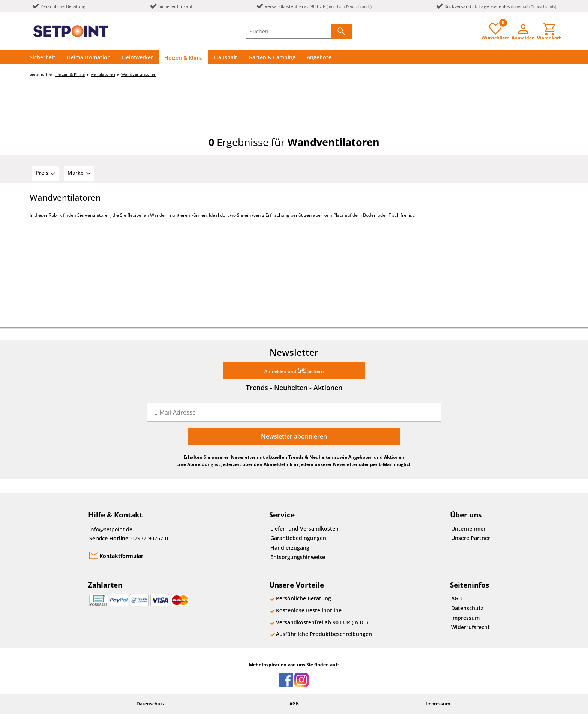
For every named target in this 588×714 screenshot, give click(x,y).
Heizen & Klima (184, 58)
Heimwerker (137, 57)
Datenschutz (467, 608)
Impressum (465, 618)
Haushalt (226, 57)
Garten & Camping (272, 57)
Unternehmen (469, 528)
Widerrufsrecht (470, 627)
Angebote (319, 57)
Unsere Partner (471, 538)
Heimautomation (89, 57)
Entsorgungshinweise (298, 557)
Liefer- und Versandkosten (304, 528)
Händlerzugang (290, 548)
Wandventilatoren (139, 74)
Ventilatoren (103, 74)
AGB (456, 598)
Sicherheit (43, 57)
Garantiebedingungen (298, 538)
